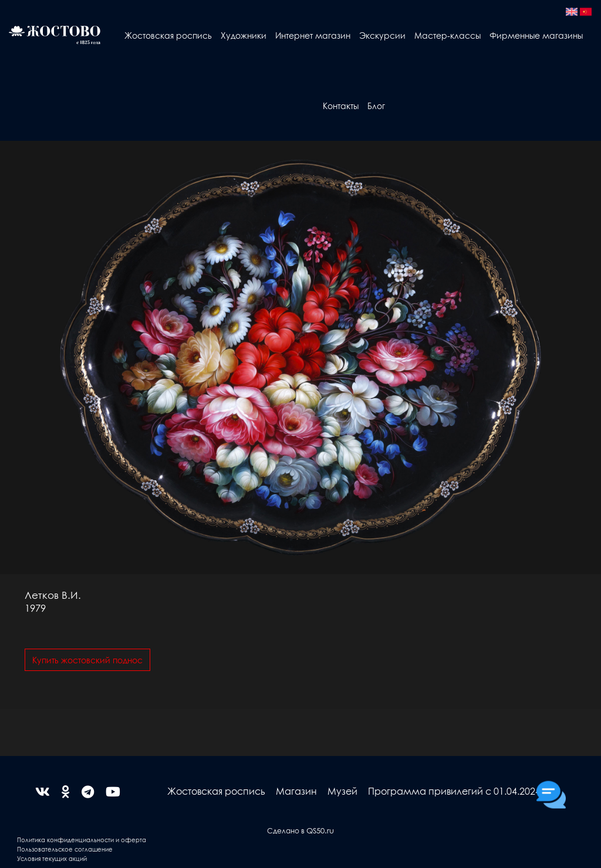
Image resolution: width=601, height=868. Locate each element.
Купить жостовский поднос (87, 660)
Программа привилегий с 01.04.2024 (454, 791)
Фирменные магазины (536, 35)
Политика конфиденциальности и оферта (82, 840)
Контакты (341, 106)
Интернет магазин (313, 35)
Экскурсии (382, 35)
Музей (342, 791)
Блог (376, 106)
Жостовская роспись (168, 35)
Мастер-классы (448, 35)
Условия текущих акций (52, 858)
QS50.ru (320, 830)
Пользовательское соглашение (65, 849)
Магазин (296, 791)
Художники (244, 35)
